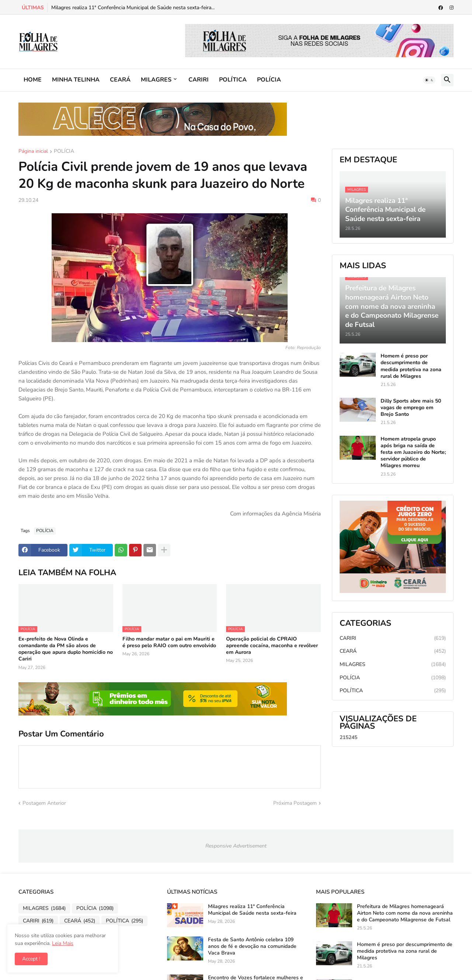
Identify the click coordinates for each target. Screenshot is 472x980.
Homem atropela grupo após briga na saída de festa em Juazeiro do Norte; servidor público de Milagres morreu (413, 453)
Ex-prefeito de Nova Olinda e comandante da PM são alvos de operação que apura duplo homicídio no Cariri (66, 649)
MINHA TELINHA (76, 80)
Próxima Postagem (295, 803)
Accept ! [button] (31, 959)
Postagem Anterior (44, 803)
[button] (429, 80)
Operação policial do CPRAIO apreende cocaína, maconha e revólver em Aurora (272, 646)
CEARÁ (120, 80)
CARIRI (199, 80)
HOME (33, 80)
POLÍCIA (269, 80)
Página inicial (33, 152)
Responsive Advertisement (236, 846)
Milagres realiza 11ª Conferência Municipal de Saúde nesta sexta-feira (252, 910)
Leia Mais (63, 943)
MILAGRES (156, 80)
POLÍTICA (233, 80)
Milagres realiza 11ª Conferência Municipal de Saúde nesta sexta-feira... (133, 8)
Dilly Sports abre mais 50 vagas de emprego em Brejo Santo (411, 408)
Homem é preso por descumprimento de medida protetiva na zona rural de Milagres (411, 366)
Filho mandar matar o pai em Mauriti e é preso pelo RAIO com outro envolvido (169, 642)
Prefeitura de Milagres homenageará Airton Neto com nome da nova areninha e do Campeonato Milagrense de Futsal (405, 913)
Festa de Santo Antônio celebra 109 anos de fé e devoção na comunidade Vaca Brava (252, 946)
